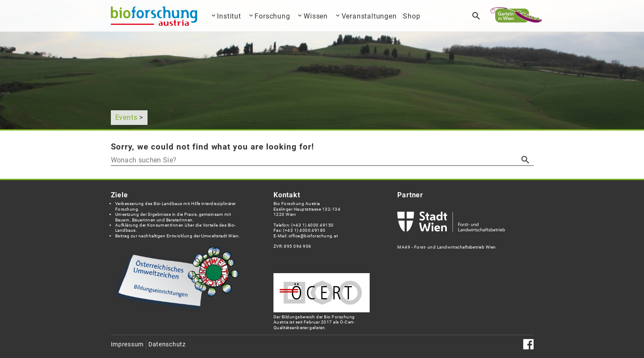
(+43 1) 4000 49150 (313, 225)
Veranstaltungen (369, 16)
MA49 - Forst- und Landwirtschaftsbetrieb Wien (451, 244)
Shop (412, 16)
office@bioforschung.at (313, 236)
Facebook (528, 344)
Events (126, 117)
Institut (229, 16)
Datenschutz (167, 344)
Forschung (272, 16)
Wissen (316, 16)
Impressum (127, 344)
